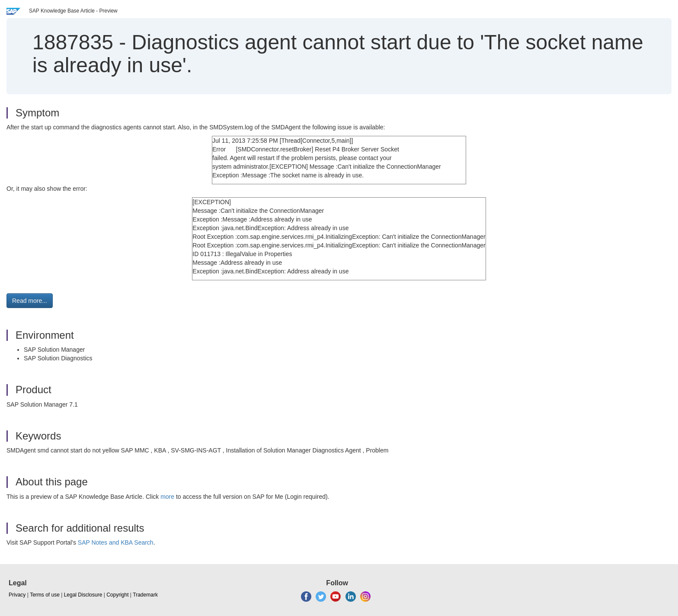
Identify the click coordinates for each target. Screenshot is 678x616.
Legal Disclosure (83, 595)
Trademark (145, 595)
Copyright (117, 595)
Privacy (17, 595)
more (167, 497)
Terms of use (45, 595)
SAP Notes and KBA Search (116, 542)
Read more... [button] (30, 301)
